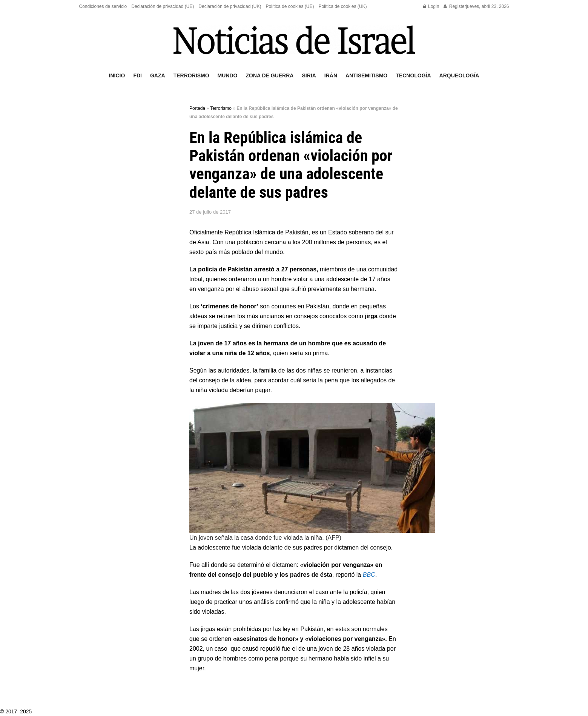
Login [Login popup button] (431, 6)
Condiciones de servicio (103, 6)
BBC (369, 575)
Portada (197, 108)
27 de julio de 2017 (210, 212)
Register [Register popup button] (455, 6)
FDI (137, 75)
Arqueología (459, 75)
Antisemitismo (366, 75)
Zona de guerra (269, 75)
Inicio (117, 75)
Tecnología (413, 75)
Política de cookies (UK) (342, 6)
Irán (331, 75)
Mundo (228, 75)
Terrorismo (191, 75)
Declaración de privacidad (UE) (163, 6)
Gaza (158, 75)
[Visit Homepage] (294, 40)
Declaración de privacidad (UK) (230, 6)
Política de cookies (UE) (290, 6)
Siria (309, 75)
